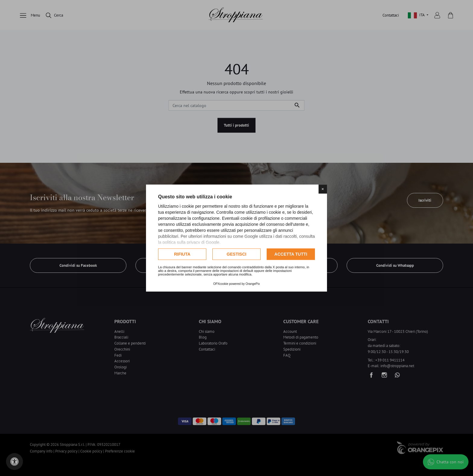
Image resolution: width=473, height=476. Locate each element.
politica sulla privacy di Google (191, 242)
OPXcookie (221, 284)
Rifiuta (182, 254)
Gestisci (236, 254)
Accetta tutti (291, 254)
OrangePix (253, 284)
